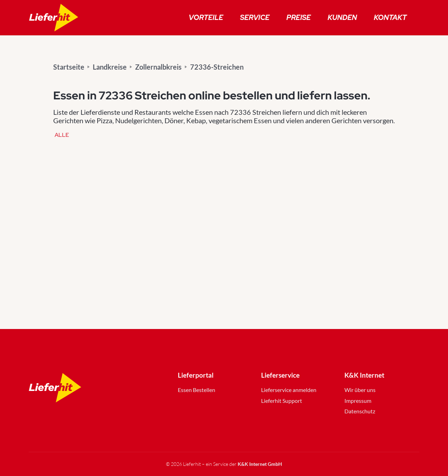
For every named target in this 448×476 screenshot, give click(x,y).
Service (255, 17)
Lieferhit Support (282, 401)
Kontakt (390, 17)
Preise (299, 17)
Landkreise (110, 67)
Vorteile (206, 17)
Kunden (342, 17)
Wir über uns (360, 390)
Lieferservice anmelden (289, 390)
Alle (62, 135)
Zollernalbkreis (158, 67)
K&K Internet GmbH (260, 464)
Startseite (69, 67)
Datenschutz (360, 411)
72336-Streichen (217, 67)
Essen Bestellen (197, 390)
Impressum (358, 401)
